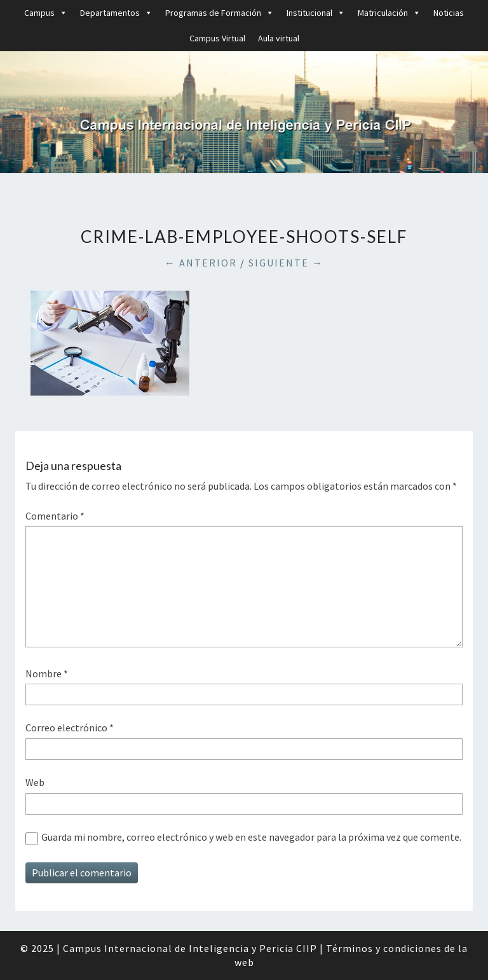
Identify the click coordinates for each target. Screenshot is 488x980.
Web (35, 782)
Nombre (47, 673)
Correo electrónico (70, 728)
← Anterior (201, 263)
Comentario (55, 516)
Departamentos (116, 13)
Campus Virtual (217, 38)
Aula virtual (279, 38)
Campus (46, 13)
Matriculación (389, 13)
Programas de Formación (220, 13)
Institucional (316, 13)
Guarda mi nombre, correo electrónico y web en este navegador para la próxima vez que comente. (251, 837)
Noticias (449, 13)
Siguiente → (286, 263)
